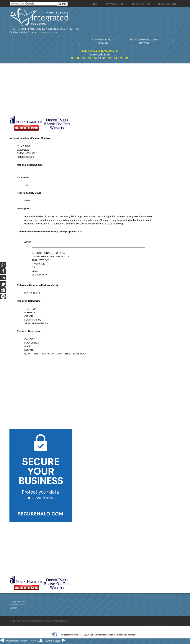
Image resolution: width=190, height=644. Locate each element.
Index (36, 641)
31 (78, 58)
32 (84, 58)
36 (104, 58)
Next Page (55, 641)
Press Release (16, 605)
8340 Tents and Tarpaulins (39, 29)
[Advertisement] (88, 89)
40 (127, 58)
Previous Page (14, 641)
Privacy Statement (18, 602)
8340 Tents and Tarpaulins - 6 (99, 51)
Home (13, 29)
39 (121, 58)
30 (72, 58)
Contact (13, 608)
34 (95, 58)
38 (115, 58)
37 (110, 58)
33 (89, 58)
